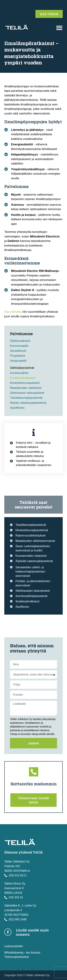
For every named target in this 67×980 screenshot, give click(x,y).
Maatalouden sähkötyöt (26, 388)
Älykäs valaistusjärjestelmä (28, 403)
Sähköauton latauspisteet (27, 393)
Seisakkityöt (18, 351)
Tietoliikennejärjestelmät (26, 398)
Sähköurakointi (20, 341)
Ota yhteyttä (13, 312)
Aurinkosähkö (19, 373)
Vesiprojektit (18, 361)
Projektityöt (18, 356)
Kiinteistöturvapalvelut (25, 383)
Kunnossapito (19, 346)
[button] (59, 28)
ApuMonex (17, 408)
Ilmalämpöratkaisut (23, 378)
